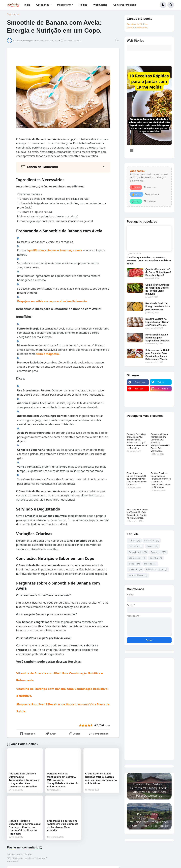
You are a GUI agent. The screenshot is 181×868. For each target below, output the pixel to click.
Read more (149, 797)
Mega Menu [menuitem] (64, 5)
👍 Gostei (136, 194)
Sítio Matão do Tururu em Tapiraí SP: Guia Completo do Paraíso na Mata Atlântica (63, 826)
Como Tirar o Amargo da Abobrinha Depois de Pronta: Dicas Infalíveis (157, 289)
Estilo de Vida (138, 552)
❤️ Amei (136, 187)
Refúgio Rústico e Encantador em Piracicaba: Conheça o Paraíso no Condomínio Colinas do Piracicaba (25, 827)
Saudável (159, 552)
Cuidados (136, 546)
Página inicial (13, 14)
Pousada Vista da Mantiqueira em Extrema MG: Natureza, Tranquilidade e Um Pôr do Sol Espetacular (63, 780)
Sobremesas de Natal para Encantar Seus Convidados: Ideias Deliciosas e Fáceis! (157, 355)
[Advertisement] (149, 708)
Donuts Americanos (137, 27)
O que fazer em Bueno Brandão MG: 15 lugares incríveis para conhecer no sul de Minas (101, 778)
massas (150, 564)
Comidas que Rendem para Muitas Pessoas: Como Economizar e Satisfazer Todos (149, 260)
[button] (163, 5)
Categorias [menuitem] (43, 5)
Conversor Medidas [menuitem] (125, 5)
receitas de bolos (157, 570)
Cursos (152, 546)
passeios (135, 570)
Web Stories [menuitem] (100, 5)
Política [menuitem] (83, 5)
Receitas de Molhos (137, 24)
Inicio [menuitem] (27, 5)
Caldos (134, 541)
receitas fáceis (138, 575)
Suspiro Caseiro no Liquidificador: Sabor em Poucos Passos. (157, 322)
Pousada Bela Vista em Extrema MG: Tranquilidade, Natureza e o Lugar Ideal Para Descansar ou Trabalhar (24, 780)
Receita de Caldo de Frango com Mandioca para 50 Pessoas (158, 306)
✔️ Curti (136, 201)
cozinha (156, 558)
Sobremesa (137, 558)
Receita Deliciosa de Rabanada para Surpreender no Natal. (157, 338)
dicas (134, 564)
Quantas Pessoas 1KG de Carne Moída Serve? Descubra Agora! (158, 272)
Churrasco (152, 541)
